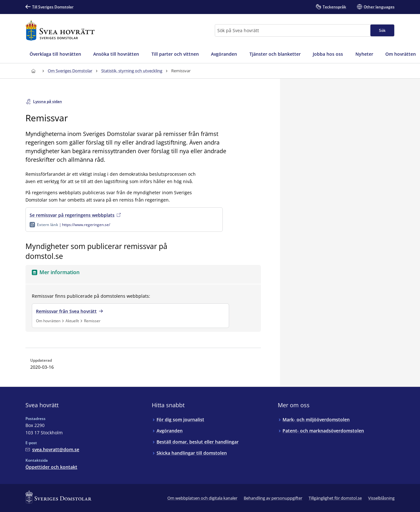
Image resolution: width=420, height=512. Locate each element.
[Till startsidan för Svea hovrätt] (60, 30)
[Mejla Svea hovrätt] (52, 449)
